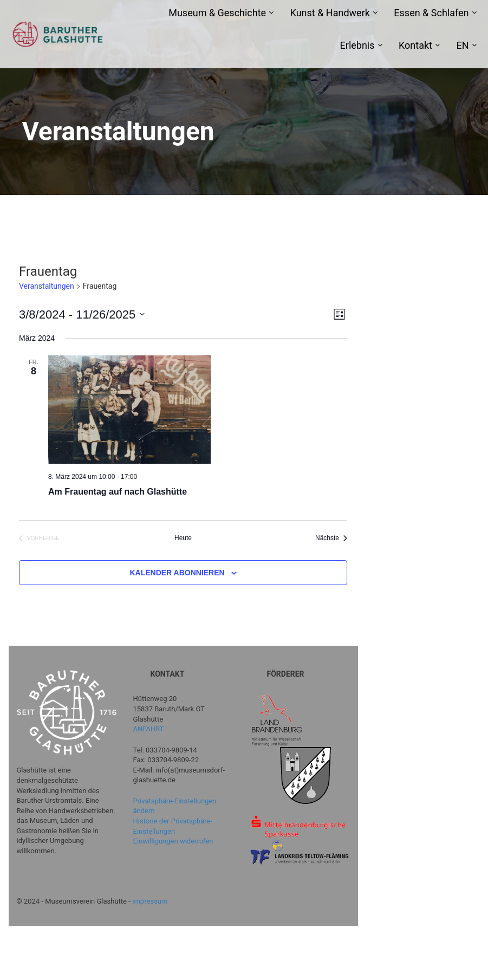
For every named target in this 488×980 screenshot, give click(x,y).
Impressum (150, 901)
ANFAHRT (149, 729)
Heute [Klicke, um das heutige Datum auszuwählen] (183, 538)
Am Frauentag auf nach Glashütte (118, 492)
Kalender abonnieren (177, 573)
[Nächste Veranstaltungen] (331, 538)
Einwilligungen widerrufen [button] (173, 841)
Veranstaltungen (47, 286)
